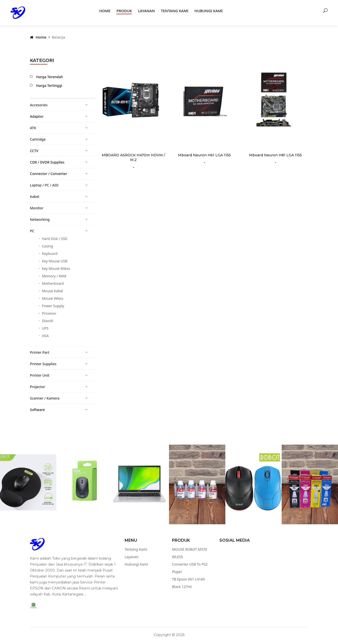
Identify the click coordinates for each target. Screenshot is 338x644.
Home (105, 11)
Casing (47, 246)
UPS (45, 328)
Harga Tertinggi (48, 85)
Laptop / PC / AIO (44, 185)
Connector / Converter (48, 174)
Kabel (35, 197)
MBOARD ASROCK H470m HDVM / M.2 (133, 157)
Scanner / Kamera (45, 398)
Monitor (37, 208)
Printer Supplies (43, 364)
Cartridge (38, 139)
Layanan (146, 11)
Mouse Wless (53, 298)
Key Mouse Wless (56, 268)
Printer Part (40, 352)
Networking (40, 219)
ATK (33, 128)
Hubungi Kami (209, 11)
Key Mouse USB (55, 261)
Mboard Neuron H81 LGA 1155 (275, 155)
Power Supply (53, 306)
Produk (124, 11)
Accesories (39, 105)
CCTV (34, 151)
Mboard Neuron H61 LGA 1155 (204, 155)
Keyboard (50, 254)
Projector (38, 387)
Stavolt (47, 321)
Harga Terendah (48, 77)
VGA (45, 336)
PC (32, 231)
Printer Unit (40, 375)
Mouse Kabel (52, 291)
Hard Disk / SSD (55, 239)
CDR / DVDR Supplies (47, 162)
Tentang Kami (174, 11)
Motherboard (53, 283)
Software (37, 410)
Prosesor (49, 313)
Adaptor (37, 116)
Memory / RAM (54, 276)
